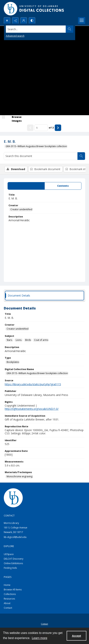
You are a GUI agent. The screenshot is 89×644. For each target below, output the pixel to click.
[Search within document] (81, 156)
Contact (8, 608)
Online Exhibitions (13, 563)
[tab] (26, 186)
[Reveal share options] (15, 21)
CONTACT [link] (9, 516)
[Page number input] (41, 128)
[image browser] (14, 119)
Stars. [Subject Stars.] (10, 340)
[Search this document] (41, 156)
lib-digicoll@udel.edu (15, 537)
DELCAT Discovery (14, 559)
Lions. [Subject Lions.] (19, 340)
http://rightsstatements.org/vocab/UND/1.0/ (32, 409)
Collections (10, 594)
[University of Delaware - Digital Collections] (34, 9)
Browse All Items (13, 590)
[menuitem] (44, 623)
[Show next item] (58, 128)
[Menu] (82, 21)
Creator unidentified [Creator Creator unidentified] (21, 209)
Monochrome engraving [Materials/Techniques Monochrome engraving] (20, 476)
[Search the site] (36, 29)
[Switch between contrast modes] (32, 21)
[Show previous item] (30, 128)
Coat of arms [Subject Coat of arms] (41, 340)
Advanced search (15, 36)
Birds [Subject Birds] (28, 340)
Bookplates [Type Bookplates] (13, 362)
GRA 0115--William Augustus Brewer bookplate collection (36, 146)
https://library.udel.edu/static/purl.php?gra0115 (33, 384)
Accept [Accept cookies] (77, 636)
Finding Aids (10, 568)
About (7, 603)
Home (7, 585)
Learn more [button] (40, 638)
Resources (9, 599)
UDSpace (9, 554)
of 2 (51, 128)
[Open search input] (7, 21)
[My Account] (24, 21)
